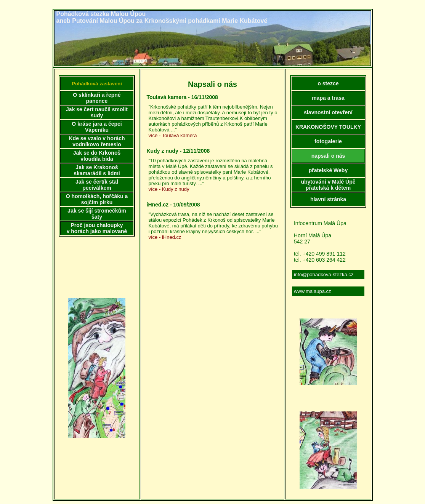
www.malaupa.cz (313, 291)
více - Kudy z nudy (169, 189)
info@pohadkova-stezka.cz (324, 274)
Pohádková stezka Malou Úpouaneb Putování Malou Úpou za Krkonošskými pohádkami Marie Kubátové (162, 17)
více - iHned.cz (165, 237)
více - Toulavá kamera (173, 135)
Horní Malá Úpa (313, 235)
